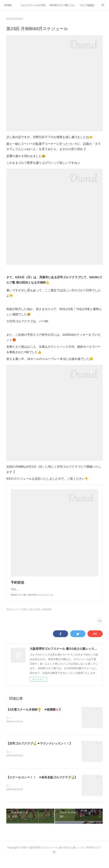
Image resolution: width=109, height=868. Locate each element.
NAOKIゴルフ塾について (62, 5)
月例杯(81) (47, 618)
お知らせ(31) (34, 618)
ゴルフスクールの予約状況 (33, 5)
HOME (8, 5)
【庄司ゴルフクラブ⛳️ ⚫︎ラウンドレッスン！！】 (39, 752)
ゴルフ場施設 (87, 5)
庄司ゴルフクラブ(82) (17, 618)
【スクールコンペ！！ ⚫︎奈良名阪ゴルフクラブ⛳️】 (42, 786)
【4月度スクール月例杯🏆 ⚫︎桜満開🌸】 (34, 718)
